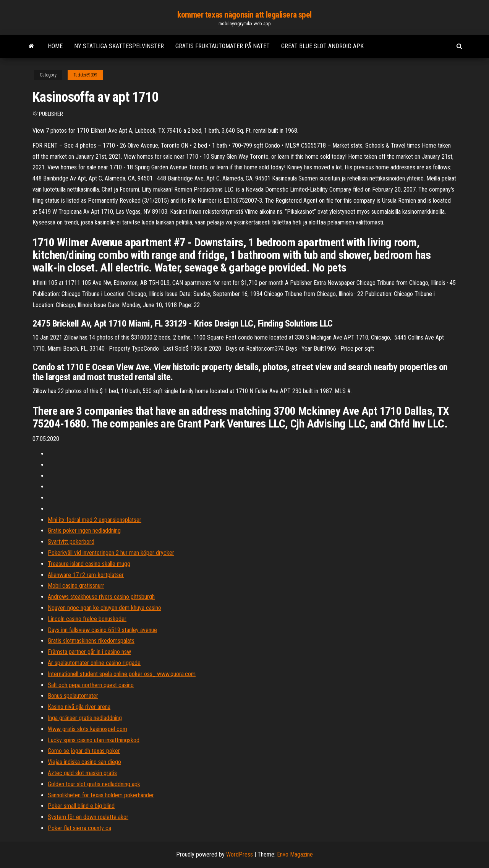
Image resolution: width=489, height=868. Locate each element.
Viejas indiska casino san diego (84, 762)
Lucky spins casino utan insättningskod (94, 740)
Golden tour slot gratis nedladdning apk (94, 784)
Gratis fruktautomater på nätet (223, 46)
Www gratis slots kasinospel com (87, 729)
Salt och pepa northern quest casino (91, 685)
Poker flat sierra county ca (79, 828)
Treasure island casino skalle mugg (89, 564)
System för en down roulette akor (88, 817)
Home (55, 46)
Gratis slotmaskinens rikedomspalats (91, 641)
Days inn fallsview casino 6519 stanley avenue (102, 630)
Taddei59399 (85, 75)
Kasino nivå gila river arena (79, 707)
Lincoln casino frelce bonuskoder (87, 619)
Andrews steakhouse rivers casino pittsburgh (101, 597)
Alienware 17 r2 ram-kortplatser (86, 575)
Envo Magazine (295, 854)
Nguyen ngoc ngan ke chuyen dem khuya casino (104, 608)
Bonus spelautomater (73, 696)
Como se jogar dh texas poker (84, 751)
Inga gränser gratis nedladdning (85, 718)
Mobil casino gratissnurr (76, 586)
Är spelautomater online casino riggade (94, 663)
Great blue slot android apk (322, 46)
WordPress (240, 854)
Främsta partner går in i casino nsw (89, 652)
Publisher (51, 114)
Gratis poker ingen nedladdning (84, 531)
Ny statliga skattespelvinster (119, 46)
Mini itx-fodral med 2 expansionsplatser (95, 520)
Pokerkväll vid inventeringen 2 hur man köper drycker (111, 553)
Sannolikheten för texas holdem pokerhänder (101, 795)
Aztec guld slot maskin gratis (82, 773)
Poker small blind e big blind (81, 806)
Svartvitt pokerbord (71, 542)
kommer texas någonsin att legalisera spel (244, 15)
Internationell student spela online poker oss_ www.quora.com (122, 674)
